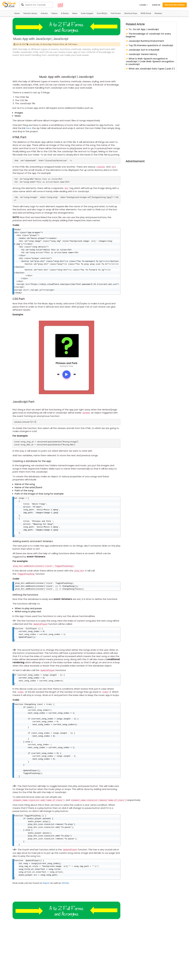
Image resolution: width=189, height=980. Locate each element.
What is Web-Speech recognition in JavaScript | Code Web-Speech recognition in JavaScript (150, 61)
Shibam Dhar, (58, 44)
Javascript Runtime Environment (145, 41)
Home (17, 13)
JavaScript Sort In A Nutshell (142, 50)
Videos (54, 13)
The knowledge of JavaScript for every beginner (148, 35)
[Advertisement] (66, 65)
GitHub (65, 897)
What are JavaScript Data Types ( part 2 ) (150, 69)
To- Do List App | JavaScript (142, 29)
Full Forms (116, 13)
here (28, 128)
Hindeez (158, 13)
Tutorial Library (30, 13)
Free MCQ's (102, 13)
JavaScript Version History (141, 54)
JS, (41, 44)
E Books (65, 13)
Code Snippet (87, 13)
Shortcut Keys (131, 13)
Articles (44, 13)
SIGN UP (156, 5)
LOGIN (144, 5)
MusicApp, (47, 44)
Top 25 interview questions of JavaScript (150, 45)
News (75, 13)
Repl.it (46, 897)
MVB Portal (146, 13)
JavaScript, (34, 44)
